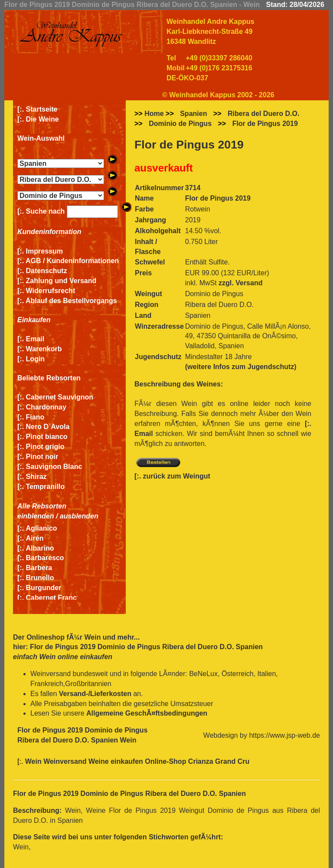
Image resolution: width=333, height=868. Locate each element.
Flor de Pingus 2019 (265, 124)
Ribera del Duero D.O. (263, 114)
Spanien (193, 114)
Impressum (44, 251)
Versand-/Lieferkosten (95, 694)
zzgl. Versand (240, 283)
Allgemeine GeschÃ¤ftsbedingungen (147, 713)
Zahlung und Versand (61, 281)
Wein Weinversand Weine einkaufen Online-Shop (107, 761)
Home (154, 114)
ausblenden (79, 516)
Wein (92, 637)
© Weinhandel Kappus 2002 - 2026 (218, 95)
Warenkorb (44, 349)
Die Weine (42, 119)
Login (36, 359)
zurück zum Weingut (177, 476)
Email (35, 339)
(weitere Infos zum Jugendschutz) (241, 367)
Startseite (42, 109)
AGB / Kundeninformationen (72, 261)
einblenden (36, 516)
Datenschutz (47, 271)
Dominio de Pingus (180, 124)
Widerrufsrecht (51, 291)
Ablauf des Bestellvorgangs (71, 301)
